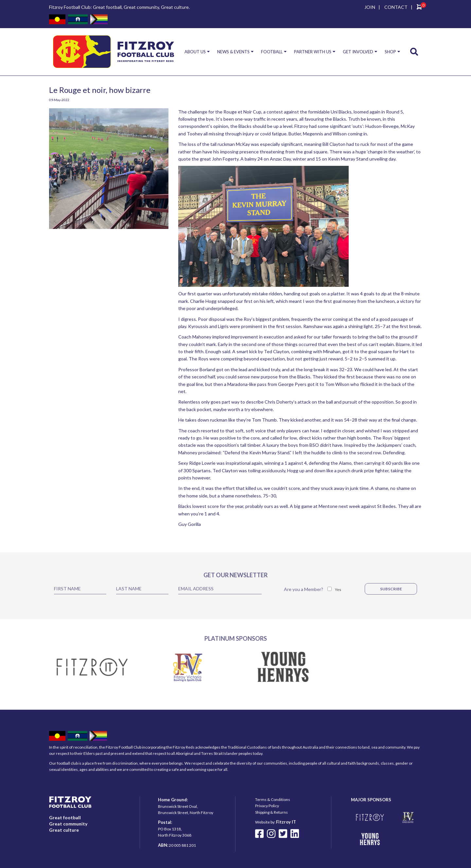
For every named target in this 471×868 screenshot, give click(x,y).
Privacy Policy (267, 806)
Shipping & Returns (271, 812)
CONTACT (396, 7)
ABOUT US (195, 52)
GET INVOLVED (358, 52)
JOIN (370, 7)
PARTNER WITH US (313, 52)
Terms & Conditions (273, 799)
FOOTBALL (272, 52)
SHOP (390, 52)
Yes (338, 590)
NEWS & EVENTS (233, 52)
